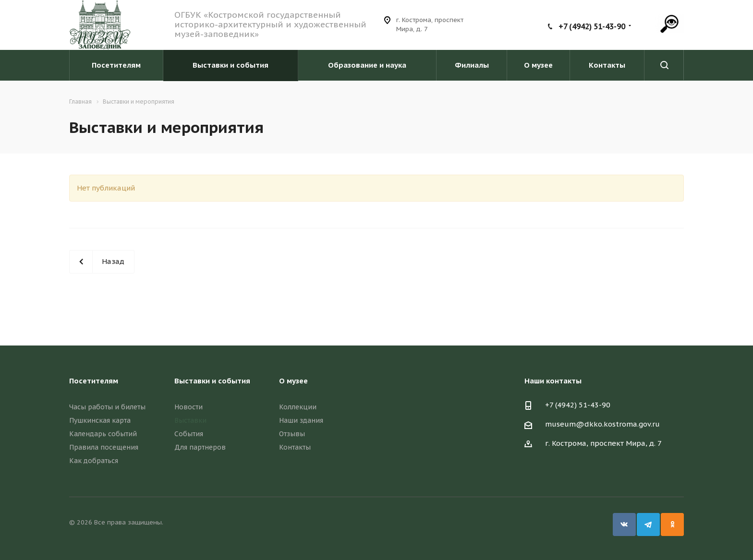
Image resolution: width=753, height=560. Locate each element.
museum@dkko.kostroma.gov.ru (602, 424)
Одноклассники (672, 524)
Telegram (648, 524)
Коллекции (298, 407)
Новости (188, 407)
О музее (538, 65)
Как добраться (94, 461)
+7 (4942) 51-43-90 (592, 26)
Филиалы (472, 65)
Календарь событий (103, 434)
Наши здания (301, 420)
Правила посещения (104, 447)
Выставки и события (231, 65)
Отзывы (292, 434)
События (189, 434)
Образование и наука (367, 65)
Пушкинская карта (100, 420)
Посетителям (116, 65)
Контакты (607, 65)
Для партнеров (200, 447)
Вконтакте (624, 524)
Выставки (190, 420)
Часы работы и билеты (107, 407)
